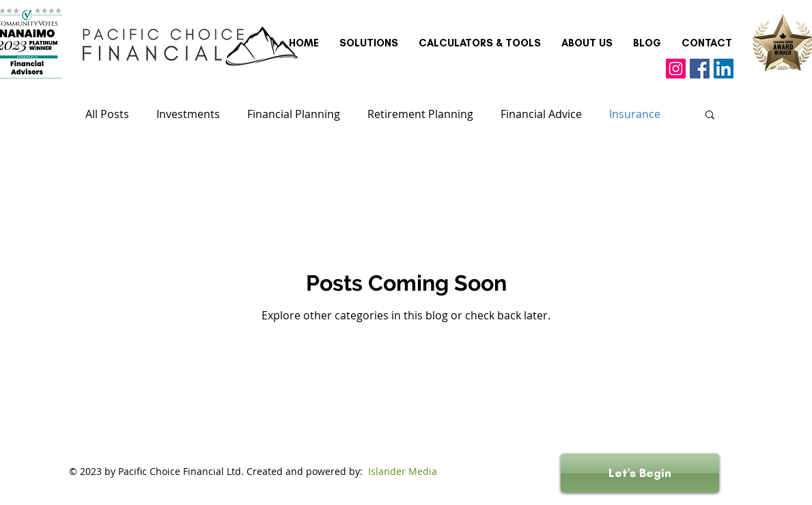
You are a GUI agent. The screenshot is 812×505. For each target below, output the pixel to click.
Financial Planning (294, 114)
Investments (188, 114)
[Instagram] (676, 69)
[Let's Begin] (640, 473)
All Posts (107, 114)
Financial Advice (541, 114)
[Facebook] (700, 69)
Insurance (635, 114)
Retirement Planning (420, 114)
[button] (710, 116)
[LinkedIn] (724, 69)
